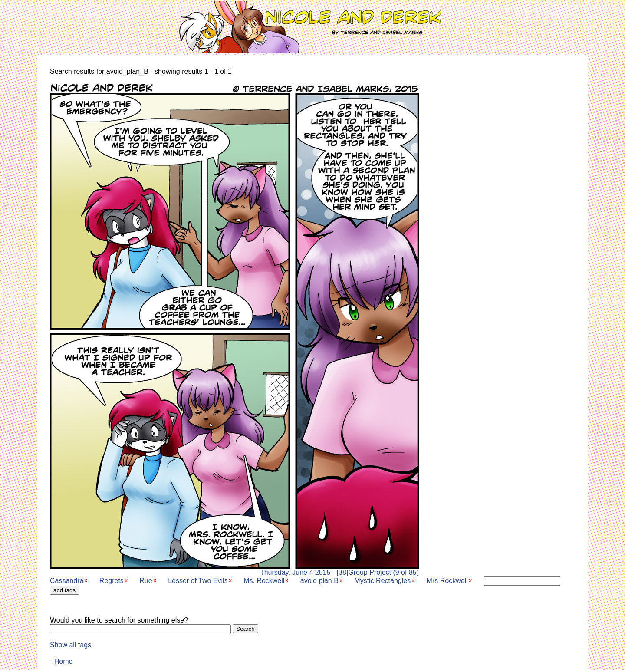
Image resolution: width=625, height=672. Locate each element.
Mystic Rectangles (382, 581)
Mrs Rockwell (447, 581)
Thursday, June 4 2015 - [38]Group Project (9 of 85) (234, 569)
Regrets (112, 581)
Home (64, 661)
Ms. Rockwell (264, 581)
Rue (146, 581)
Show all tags (71, 645)
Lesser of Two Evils (198, 581)
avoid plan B (319, 581)
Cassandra (67, 581)
